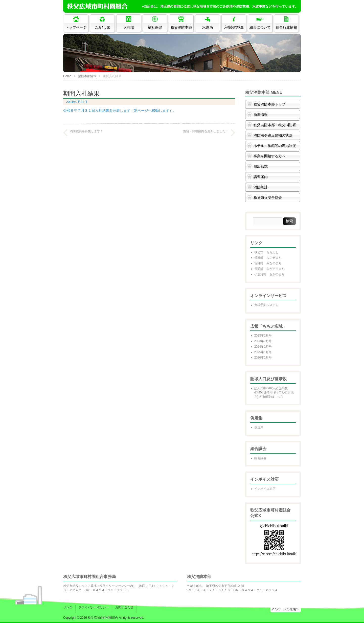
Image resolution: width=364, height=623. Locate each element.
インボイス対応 (265, 489)
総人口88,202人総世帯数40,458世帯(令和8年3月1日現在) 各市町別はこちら (274, 393)
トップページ (76, 27)
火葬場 (129, 27)
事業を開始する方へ (269, 156)
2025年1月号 (263, 352)
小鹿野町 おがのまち (269, 274)
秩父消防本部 (181, 27)
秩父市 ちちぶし (266, 252)
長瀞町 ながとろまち (269, 269)
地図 (142, 586)
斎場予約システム (266, 305)
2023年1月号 (263, 336)
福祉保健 (155, 27)
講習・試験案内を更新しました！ (206, 131)
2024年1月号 (263, 347)
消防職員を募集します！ (86, 131)
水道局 (208, 27)
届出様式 (261, 166)
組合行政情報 (286, 27)
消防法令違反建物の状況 (273, 135)
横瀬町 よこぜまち (268, 258)
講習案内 (261, 177)
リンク (68, 607)
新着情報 (261, 115)
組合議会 (260, 458)
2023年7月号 (263, 341)
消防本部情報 (87, 76)
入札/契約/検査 (234, 27)
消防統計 (261, 187)
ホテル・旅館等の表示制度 (275, 146)
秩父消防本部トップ (269, 104)
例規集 (259, 427)
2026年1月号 (263, 358)
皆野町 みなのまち (268, 263)
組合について (260, 27)
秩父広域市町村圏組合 (103, 618)
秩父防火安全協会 (268, 197)
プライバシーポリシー (94, 607)
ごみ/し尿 (102, 27)
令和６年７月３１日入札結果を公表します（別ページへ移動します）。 (120, 110)
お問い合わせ (124, 607)
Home (67, 76)
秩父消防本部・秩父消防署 (275, 125)
